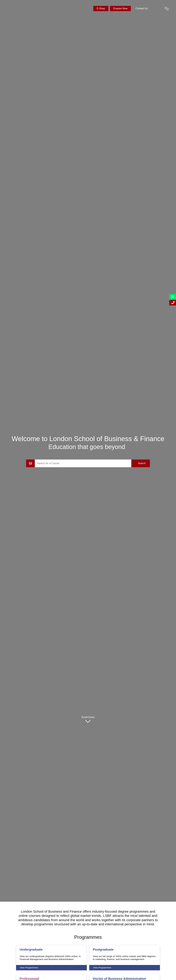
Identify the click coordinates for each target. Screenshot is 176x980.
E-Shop (101, 8)
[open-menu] (167, 9)
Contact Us (142, 8)
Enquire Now (120, 8)
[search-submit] (141, 463)
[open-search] (156, 9)
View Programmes (29, 968)
